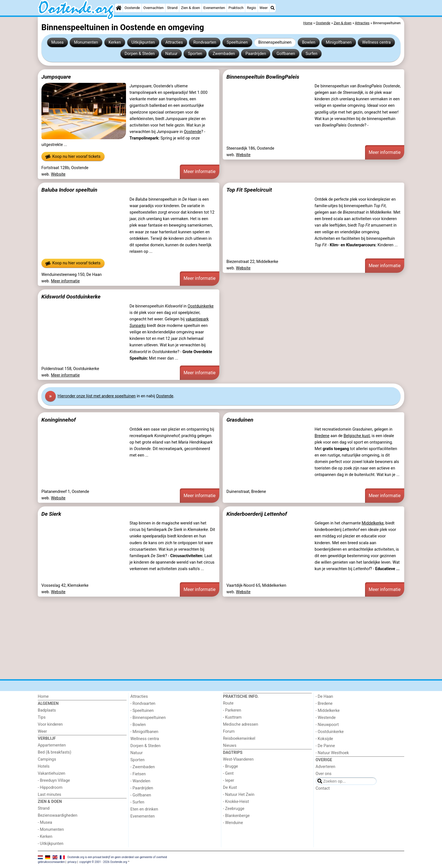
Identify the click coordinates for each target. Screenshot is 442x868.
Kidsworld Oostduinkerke (71, 297)
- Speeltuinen (142, 711)
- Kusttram (232, 717)
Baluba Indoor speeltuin (69, 190)
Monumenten (86, 42)
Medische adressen (241, 724)
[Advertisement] (207, 638)
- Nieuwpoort (327, 725)
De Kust (230, 788)
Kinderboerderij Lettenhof (257, 514)
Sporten (195, 54)
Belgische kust (357, 436)
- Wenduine (233, 823)
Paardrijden (256, 54)
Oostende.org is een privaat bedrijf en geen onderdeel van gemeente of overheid (117, 857)
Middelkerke (373, 523)
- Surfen (137, 802)
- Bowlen (138, 725)
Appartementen (52, 745)
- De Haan (324, 697)
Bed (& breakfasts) (55, 752)
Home (43, 697)
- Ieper (229, 780)
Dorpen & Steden (140, 54)
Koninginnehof (59, 420)
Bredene (322, 436)
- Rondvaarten (143, 704)
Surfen (311, 54)
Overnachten (154, 8)
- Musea (45, 822)
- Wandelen (141, 781)
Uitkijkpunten (143, 42)
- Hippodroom (50, 788)
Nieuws (230, 746)
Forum (229, 731)
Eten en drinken (144, 809)
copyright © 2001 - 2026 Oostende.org (103, 862)
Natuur (171, 54)
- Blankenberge (236, 816)
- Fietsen (138, 774)
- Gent (228, 773)
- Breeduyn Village (54, 780)
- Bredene (324, 704)
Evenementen (214, 8)
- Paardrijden (142, 788)
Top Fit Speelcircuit (249, 190)
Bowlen (309, 42)
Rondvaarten (205, 42)
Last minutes (49, 795)
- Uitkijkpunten (51, 844)
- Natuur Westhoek (332, 753)
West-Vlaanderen (238, 759)
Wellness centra (376, 42)
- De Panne (325, 746)
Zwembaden (224, 54)
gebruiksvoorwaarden (51, 862)
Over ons (324, 774)
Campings (47, 759)
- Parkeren (232, 710)
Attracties (174, 42)
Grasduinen (240, 420)
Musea (57, 42)
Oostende (132, 8)
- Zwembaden (143, 767)
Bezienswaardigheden (58, 815)
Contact (323, 788)
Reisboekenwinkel (239, 739)
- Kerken (45, 837)
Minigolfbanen (339, 42)
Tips (42, 717)
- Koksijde (324, 739)
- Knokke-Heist (236, 802)
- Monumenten (51, 830)
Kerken (115, 42)
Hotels (44, 766)
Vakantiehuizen (52, 773)
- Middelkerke (328, 711)
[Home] (119, 8)
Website (58, 174)
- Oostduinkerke (330, 732)
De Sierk (51, 514)
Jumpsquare (56, 77)
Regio (251, 8)
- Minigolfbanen (144, 732)
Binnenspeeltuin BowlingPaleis (263, 77)
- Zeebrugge (234, 809)
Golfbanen (286, 54)
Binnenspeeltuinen (275, 42)
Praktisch (236, 8)
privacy (72, 862)
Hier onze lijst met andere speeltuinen (97, 396)
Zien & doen (190, 8)
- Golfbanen (141, 795)
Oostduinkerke (200, 306)
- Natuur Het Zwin (239, 795)
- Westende (326, 718)
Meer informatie (200, 171)
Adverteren (326, 767)
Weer (264, 8)
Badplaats (47, 710)
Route (228, 703)
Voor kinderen (50, 724)
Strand (172, 8)
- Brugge (230, 766)
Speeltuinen (237, 42)
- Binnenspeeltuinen (148, 718)
